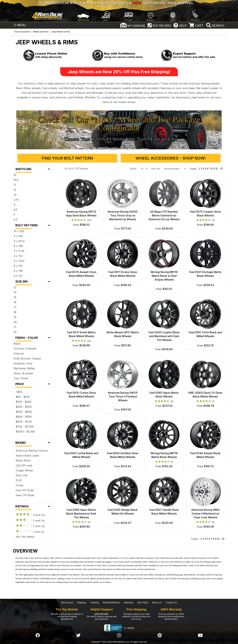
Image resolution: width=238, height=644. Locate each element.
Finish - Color (35, 338)
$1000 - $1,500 (25, 432)
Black (17, 344)
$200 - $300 (24, 407)
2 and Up (30, 526)
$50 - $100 (23, 397)
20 (15, 322)
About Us (157, 602)
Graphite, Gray (23, 363)
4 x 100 (18, 236)
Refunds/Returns (111, 602)
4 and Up (30, 515)
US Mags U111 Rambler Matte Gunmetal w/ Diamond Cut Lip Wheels (164, 215)
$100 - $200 (24, 402)
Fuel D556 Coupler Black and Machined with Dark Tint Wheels (164, 336)
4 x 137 (18, 276)
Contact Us (171, 602)
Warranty (129, 602)
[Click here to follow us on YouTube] (200, 635)
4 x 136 (18, 271)
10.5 (16, 180)
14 (15, 195)
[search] (215, 26)
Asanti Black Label (27, 456)
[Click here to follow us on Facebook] (38, 635)
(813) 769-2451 (102, 614)
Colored (19, 353)
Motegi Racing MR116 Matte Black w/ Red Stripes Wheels (164, 276)
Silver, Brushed (23, 373)
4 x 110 (18, 256)
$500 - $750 (24, 422)
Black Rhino (23, 460)
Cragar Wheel (24, 470)
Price (35, 384)
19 (15, 317)
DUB (19, 480)
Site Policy (143, 602)
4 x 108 (18, 246)
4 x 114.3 (19, 261)
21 (15, 327)
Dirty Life (22, 475)
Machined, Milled (24, 368)
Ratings (35, 506)
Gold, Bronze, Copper (27, 358)
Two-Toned (21, 378)
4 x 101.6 (19, 241)
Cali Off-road (24, 465)
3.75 (16, 200)
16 (15, 302)
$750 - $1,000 (25, 427)
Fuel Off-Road (25, 490)
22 (15, 332)
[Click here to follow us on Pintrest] (160, 635)
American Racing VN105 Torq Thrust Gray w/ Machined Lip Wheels (123, 215)
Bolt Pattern (35, 225)
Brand (35, 443)
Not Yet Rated (25, 537)
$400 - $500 (24, 417)
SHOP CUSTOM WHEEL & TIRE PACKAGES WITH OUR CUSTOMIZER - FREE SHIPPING (119, 3)
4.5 (15, 210)
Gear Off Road (25, 495)
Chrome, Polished (25, 349)
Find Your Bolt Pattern (67, 158)
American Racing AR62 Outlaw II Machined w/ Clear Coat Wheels (205, 514)
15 (15, 297)
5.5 (15, 220)
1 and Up (30, 532)
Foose (20, 485)
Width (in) (35, 169)
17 (15, 307)
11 (15, 185)
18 (15, 312)
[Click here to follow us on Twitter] (78, 635)
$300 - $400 (24, 412)
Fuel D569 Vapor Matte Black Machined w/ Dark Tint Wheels (81, 514)
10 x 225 (19, 231)
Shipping (82, 602)
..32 (221, 169)
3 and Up (30, 520)
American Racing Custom (32, 451)
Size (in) (35, 282)
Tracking (94, 602)
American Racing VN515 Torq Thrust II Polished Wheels (123, 396)
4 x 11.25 (19, 251)
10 (15, 175)
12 (15, 190)
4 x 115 (18, 266)
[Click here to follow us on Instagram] (119, 635)
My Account (67, 602)
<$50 (19, 392)
